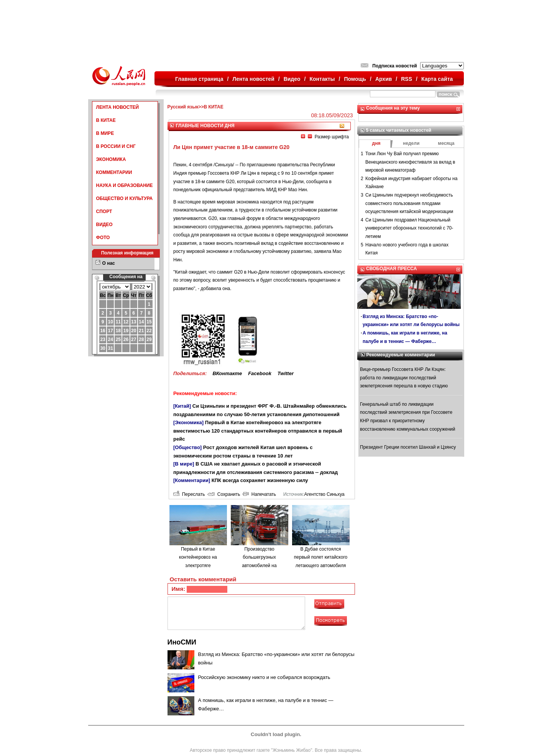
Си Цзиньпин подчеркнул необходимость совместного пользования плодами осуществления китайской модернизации (409, 203)
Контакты (322, 79)
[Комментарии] (192, 480)
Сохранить (224, 494)
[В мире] (184, 464)
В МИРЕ (105, 133)
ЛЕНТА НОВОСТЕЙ (118, 107)
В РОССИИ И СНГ (116, 146)
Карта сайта (437, 79)
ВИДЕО (104, 225)
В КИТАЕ (106, 120)
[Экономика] (188, 422)
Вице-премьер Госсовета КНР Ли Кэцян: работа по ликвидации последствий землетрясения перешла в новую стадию (404, 378)
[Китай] (182, 406)
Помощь (355, 79)
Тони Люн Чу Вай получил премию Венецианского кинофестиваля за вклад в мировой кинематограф (410, 162)
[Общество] (187, 447)
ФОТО (103, 238)
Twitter (286, 373)
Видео (292, 79)
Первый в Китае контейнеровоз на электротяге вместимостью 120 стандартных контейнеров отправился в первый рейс (258, 431)
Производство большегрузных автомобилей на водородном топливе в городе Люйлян (259, 566)
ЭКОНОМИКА (111, 159)
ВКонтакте (227, 373)
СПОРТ (104, 212)
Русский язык (183, 107)
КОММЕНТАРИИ (114, 172)
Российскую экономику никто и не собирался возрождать (264, 677)
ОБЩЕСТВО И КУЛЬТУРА (125, 198)
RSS (407, 79)
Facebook (260, 373)
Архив (384, 79)
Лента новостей (253, 79)
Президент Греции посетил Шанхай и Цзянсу (408, 447)
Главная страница (199, 79)
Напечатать (259, 494)
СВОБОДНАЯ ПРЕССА (391, 269)
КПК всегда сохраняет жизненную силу (260, 480)
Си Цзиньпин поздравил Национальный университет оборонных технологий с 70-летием (409, 228)
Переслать (189, 494)
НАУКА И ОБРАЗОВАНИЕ (125, 185)
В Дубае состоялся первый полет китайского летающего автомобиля (321, 557)
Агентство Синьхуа (324, 494)
